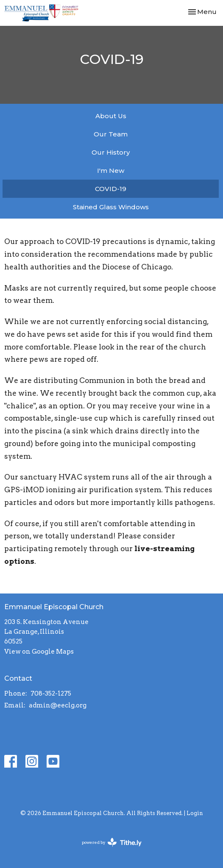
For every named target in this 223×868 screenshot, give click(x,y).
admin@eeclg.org (58, 705)
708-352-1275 (51, 693)
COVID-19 (111, 189)
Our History (111, 152)
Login (195, 813)
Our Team (111, 134)
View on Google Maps (39, 652)
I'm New (111, 171)
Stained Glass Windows (111, 207)
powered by (112, 842)
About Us (111, 116)
